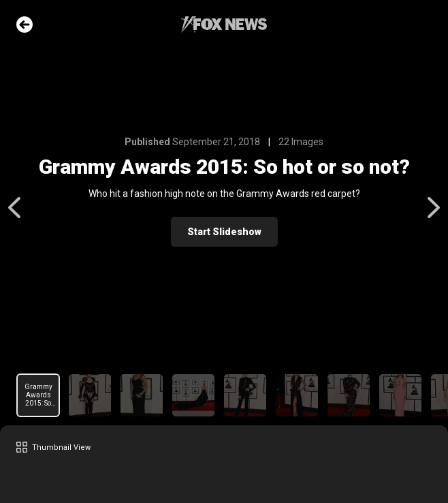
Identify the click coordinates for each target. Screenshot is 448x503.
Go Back (25, 25)
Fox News (224, 25)
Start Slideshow (224, 232)
